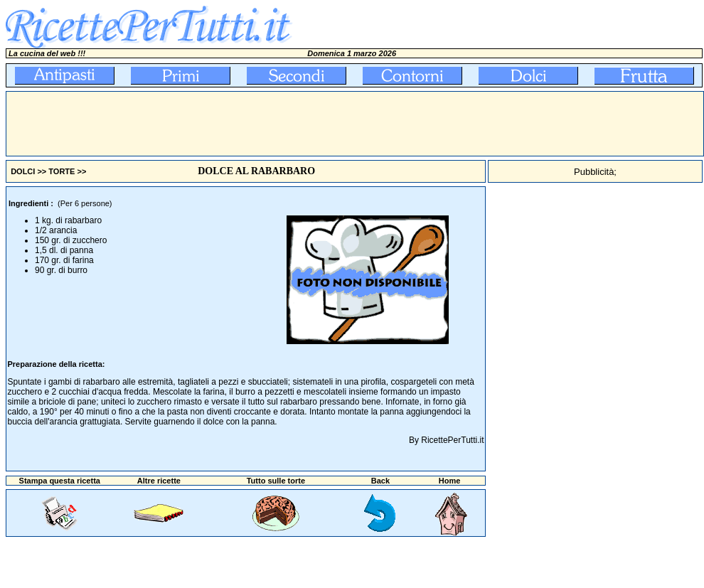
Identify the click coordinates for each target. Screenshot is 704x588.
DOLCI (23, 171)
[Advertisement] (265, 124)
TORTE (62, 171)
